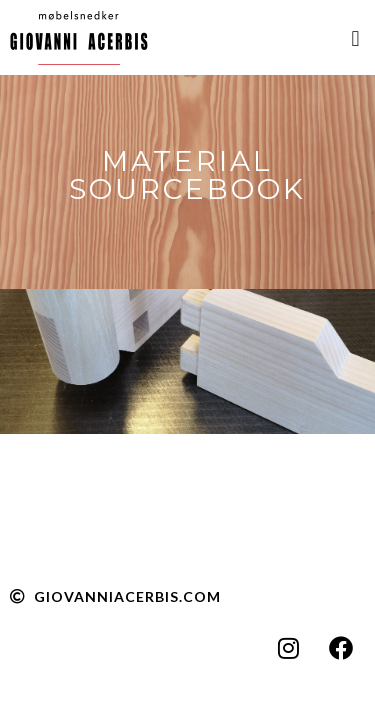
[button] (355, 39)
